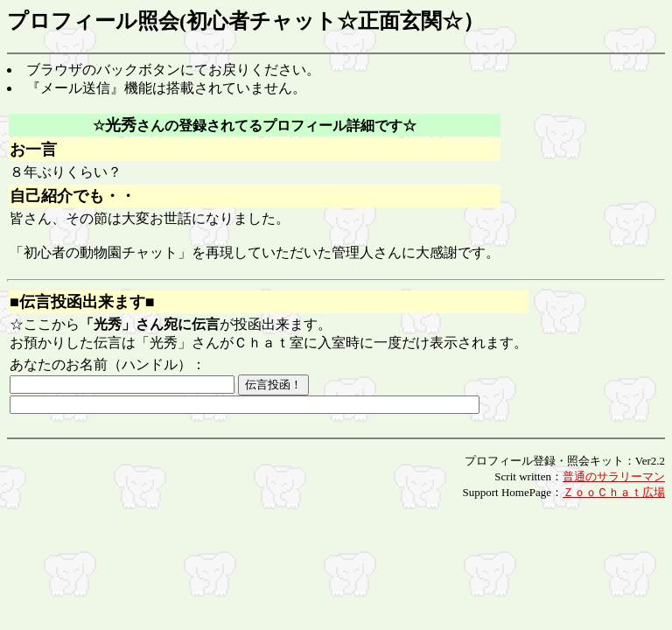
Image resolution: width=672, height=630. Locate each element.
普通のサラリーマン (614, 476)
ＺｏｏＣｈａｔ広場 (614, 492)
